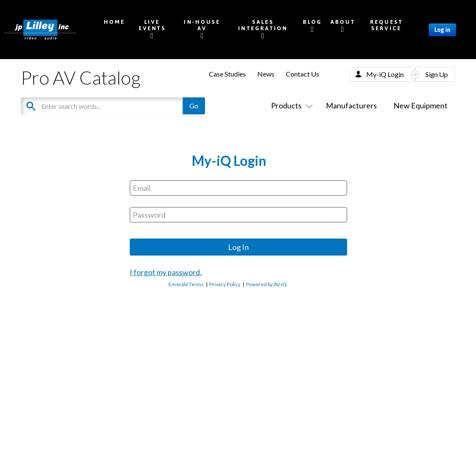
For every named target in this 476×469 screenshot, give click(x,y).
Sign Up (437, 74)
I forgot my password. (166, 272)
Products (290, 105)
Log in (442, 30)
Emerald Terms (186, 284)
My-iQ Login (385, 74)
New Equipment (420, 105)
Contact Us (302, 74)
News (266, 74)
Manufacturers (351, 105)
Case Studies (227, 74)
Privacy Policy (225, 284)
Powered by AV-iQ (266, 284)
